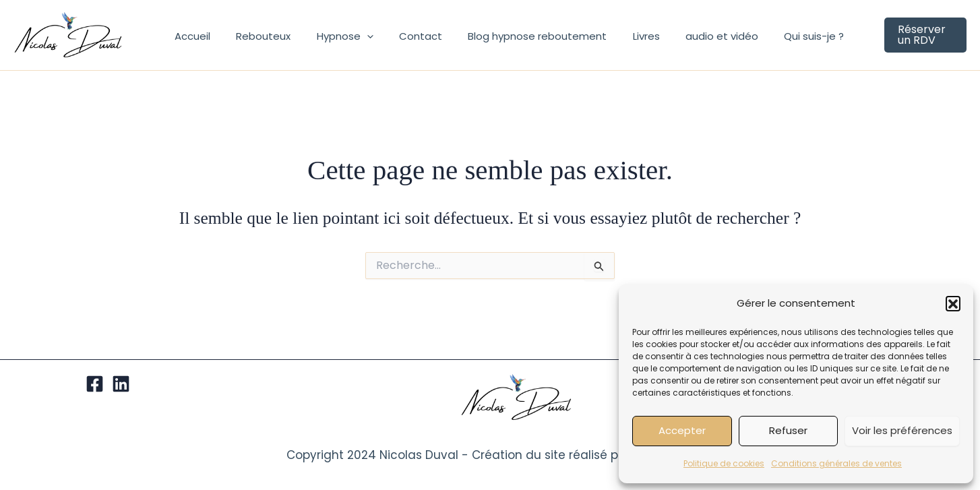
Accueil (193, 41)
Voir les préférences (902, 430)
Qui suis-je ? (775, 41)
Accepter (682, 430)
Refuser (788, 430)
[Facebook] (95, 384)
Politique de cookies (724, 463)
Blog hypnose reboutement (516, 41)
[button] (953, 303)
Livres (619, 41)
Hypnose (334, 42)
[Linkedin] (121, 384)
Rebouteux (258, 41)
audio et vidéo (689, 41)
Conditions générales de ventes (836, 463)
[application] (356, 42)
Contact (404, 41)
